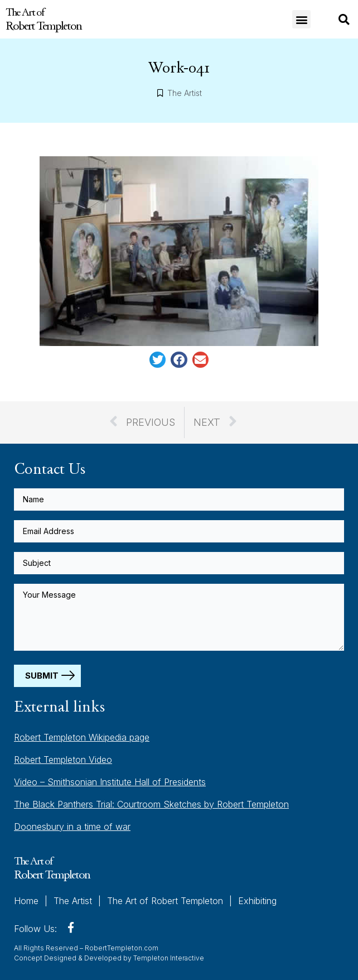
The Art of (43, 19)
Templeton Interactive (169, 958)
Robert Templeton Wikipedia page (82, 737)
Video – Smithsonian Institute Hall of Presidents (110, 782)
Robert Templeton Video (63, 760)
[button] (301, 19)
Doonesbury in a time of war (72, 827)
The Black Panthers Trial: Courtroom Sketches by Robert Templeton (151, 804)
